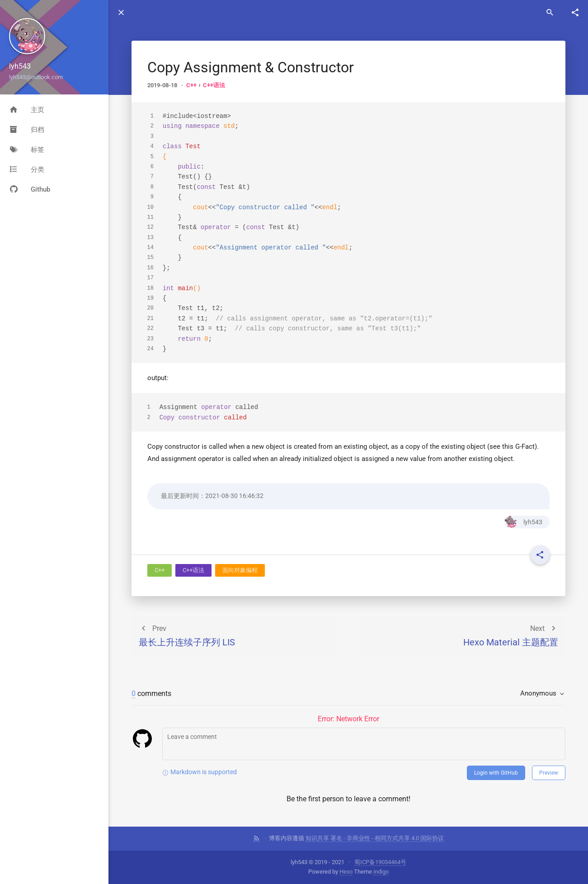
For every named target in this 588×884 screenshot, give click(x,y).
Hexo (346, 872)
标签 (27, 150)
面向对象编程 (240, 570)
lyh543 (523, 522)
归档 (27, 130)
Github (30, 189)
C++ (191, 85)
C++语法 (214, 85)
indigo (381, 872)
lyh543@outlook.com (36, 77)
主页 (27, 110)
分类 (27, 169)
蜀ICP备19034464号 (380, 862)
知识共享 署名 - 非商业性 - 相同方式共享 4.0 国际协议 (375, 838)
